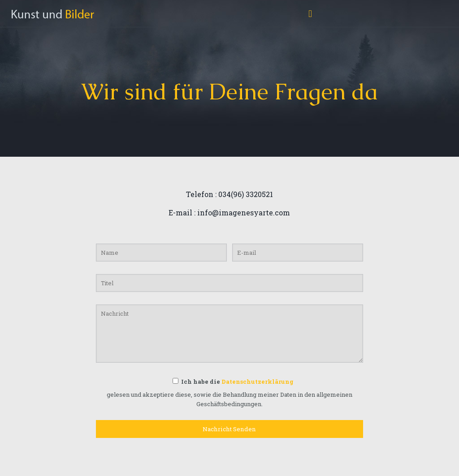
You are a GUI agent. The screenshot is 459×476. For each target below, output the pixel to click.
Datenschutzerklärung (258, 382)
